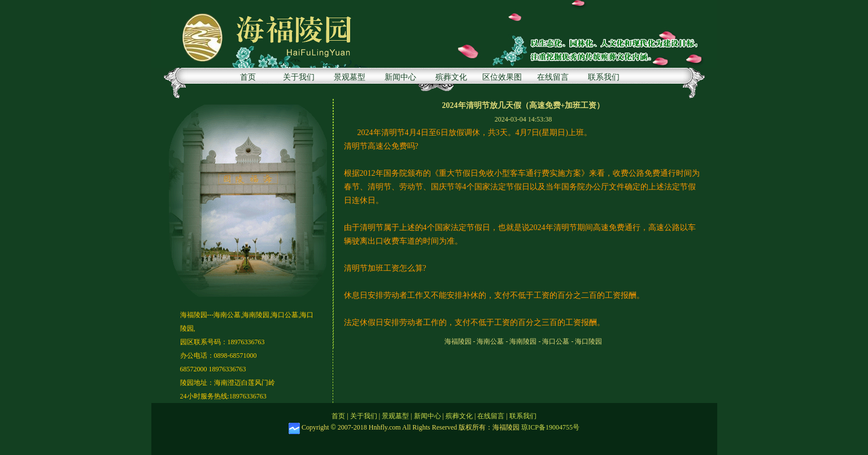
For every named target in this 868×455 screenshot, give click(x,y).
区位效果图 (502, 77)
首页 (248, 77)
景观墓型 (350, 77)
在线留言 (553, 77)
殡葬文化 (451, 77)
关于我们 (299, 77)
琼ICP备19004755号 (550, 427)
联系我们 (604, 77)
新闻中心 (400, 77)
